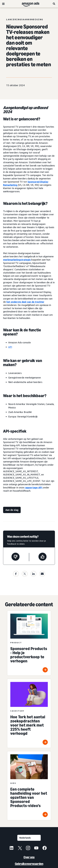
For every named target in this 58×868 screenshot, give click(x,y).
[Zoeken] (54, 4)
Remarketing (10, 185)
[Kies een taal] (29, 838)
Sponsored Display (38, 182)
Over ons (29, 857)
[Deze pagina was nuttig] (42, 557)
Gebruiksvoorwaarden (29, 864)
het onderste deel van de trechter (25, 302)
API (10, 347)
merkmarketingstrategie (17, 260)
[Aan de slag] (12, 510)
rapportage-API (33, 487)
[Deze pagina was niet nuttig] (16, 557)
